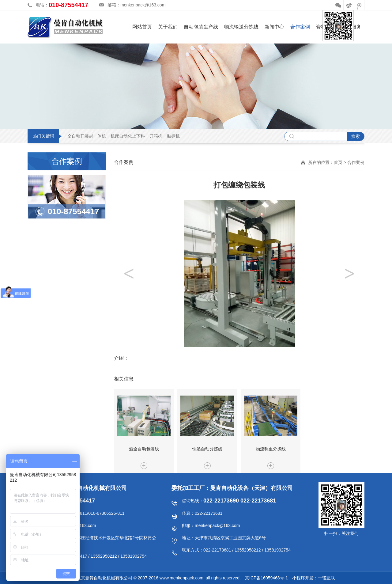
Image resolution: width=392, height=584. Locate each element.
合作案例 (300, 27)
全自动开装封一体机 (87, 136)
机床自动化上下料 (128, 136)
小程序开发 (303, 578)
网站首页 (142, 27)
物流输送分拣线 (241, 27)
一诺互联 (326, 578)
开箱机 (156, 136)
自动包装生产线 (201, 27)
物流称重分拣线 (271, 449)
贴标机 (173, 136)
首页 (338, 162)
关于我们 (168, 27)
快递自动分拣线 (207, 449)
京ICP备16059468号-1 (266, 578)
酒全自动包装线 (144, 449)
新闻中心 (274, 27)
